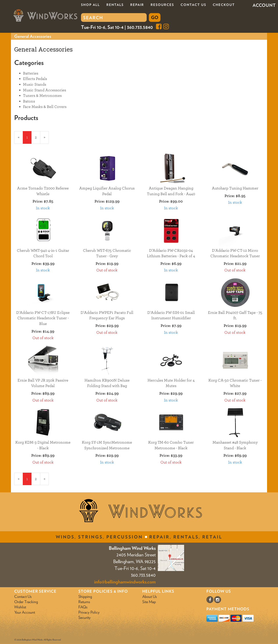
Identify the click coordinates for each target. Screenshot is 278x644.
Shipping (85, 596)
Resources (162, 5)
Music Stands (35, 84)
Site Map (149, 602)
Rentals (115, 5)
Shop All (90, 5)
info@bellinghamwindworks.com (125, 582)
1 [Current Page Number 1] (29, 139)
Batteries (31, 73)
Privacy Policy (89, 612)
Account (264, 5)
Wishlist (20, 607)
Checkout (224, 5)
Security (84, 617)
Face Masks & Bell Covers (45, 107)
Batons (29, 101)
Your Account (25, 612)
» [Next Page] (46, 139)
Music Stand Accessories (45, 90)
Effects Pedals (35, 79)
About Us (150, 596)
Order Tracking (26, 602)
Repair (137, 5)
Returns (84, 602)
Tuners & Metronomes (42, 96)
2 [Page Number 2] (38, 137)
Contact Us (193, 5)
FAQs (83, 607)
